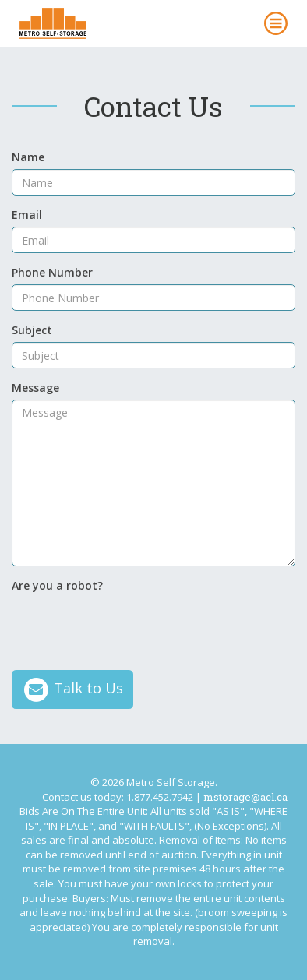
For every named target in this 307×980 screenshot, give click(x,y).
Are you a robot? (57, 585)
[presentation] (130, 628)
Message (35, 388)
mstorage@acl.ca (245, 797)
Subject (32, 330)
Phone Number (52, 272)
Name (28, 157)
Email (27, 215)
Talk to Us (72, 689)
